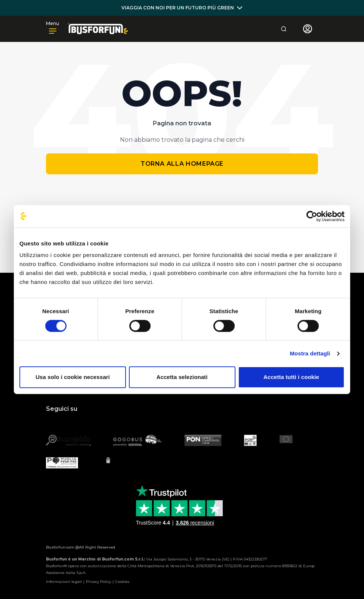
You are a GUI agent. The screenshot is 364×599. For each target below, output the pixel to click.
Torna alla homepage (182, 164)
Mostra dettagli (310, 353)
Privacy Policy (98, 582)
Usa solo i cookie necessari (73, 377)
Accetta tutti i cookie (291, 377)
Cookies (122, 582)
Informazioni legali (64, 582)
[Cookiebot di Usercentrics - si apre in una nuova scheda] (312, 216)
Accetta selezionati (182, 377)
